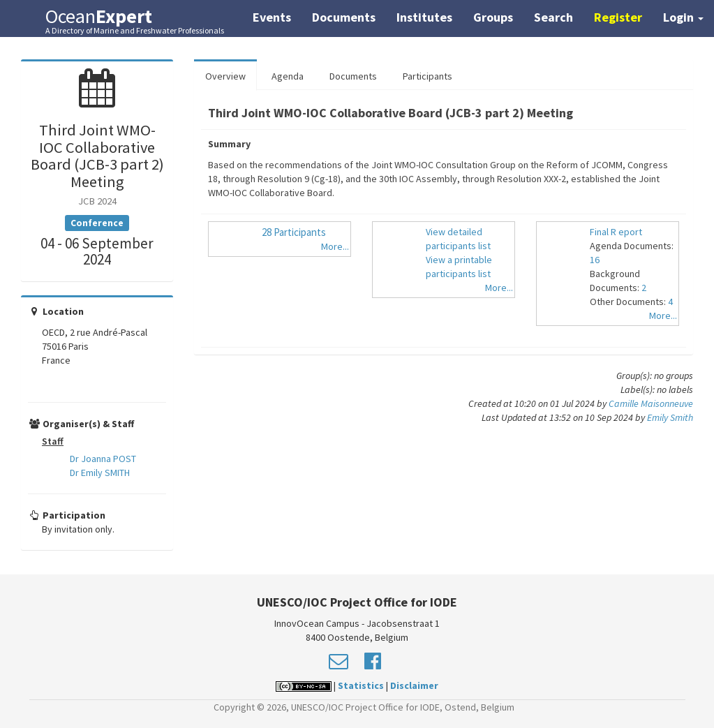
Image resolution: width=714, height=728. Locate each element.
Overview (225, 76)
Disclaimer (414, 685)
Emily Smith (670, 417)
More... (335, 246)
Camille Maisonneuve (651, 403)
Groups (493, 17)
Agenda (288, 76)
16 (595, 260)
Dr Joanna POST (103, 459)
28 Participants (294, 232)
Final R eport (616, 232)
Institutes (424, 17)
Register (618, 17)
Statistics (361, 685)
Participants (427, 76)
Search (553, 17)
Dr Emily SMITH (100, 473)
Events (272, 17)
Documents (344, 17)
